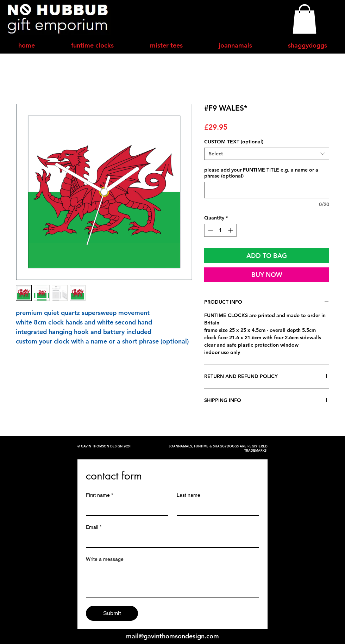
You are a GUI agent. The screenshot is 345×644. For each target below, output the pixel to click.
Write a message (105, 559)
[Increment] (231, 230)
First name (99, 495)
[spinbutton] (220, 230)
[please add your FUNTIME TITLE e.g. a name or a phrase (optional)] (267, 190)
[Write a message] (172, 581)
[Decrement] (210, 230)
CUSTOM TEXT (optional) (234, 142)
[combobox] (267, 154)
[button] (305, 19)
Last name (189, 495)
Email (94, 527)
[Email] (170, 540)
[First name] (125, 508)
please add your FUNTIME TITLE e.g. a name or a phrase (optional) (261, 173)
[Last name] (216, 508)
